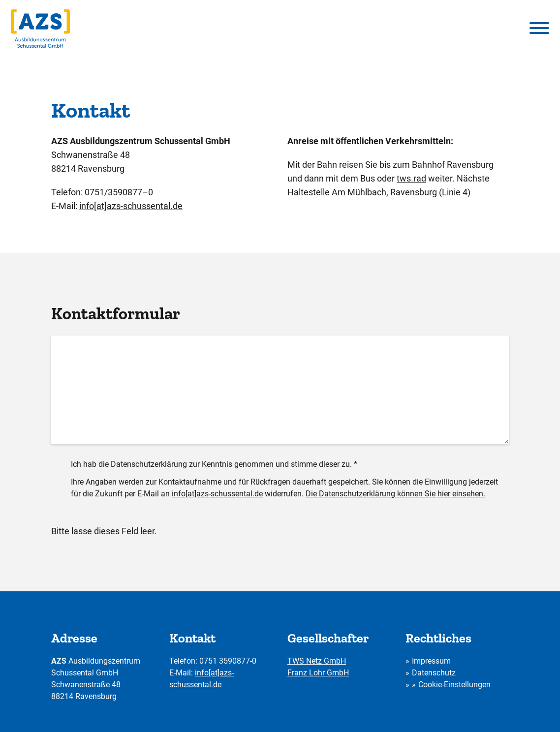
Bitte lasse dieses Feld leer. (104, 531)
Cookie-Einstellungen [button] (454, 685)
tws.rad (411, 178)
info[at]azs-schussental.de (131, 206)
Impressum (431, 661)
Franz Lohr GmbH (318, 673)
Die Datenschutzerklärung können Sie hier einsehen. (395, 494)
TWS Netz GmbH (317, 661)
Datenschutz (434, 673)
